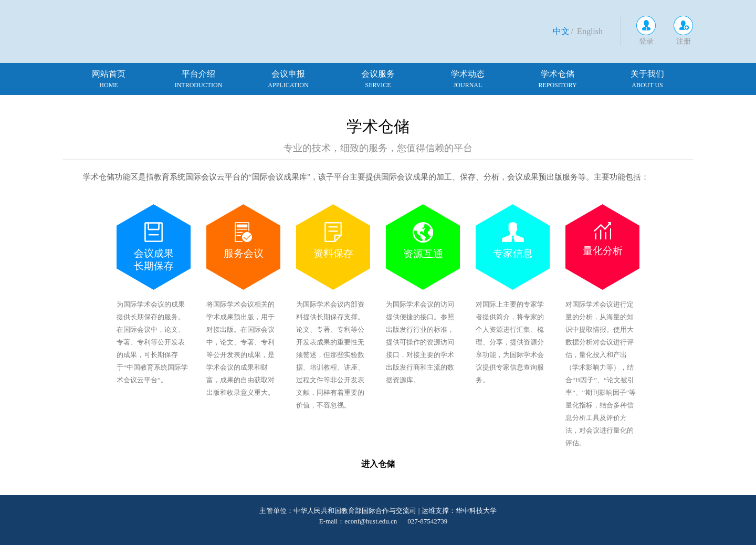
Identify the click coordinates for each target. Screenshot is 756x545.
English (590, 31)
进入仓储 (378, 464)
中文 (561, 31)
